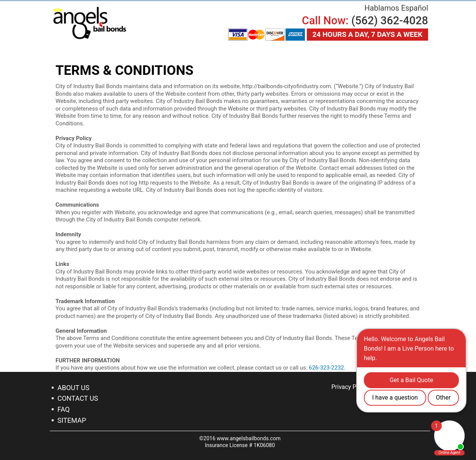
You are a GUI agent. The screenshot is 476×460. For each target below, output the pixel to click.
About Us (73, 388)
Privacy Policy (350, 387)
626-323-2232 (326, 368)
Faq (63, 409)
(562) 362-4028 (390, 21)
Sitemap (72, 420)
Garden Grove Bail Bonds (90, 23)
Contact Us (78, 398)
